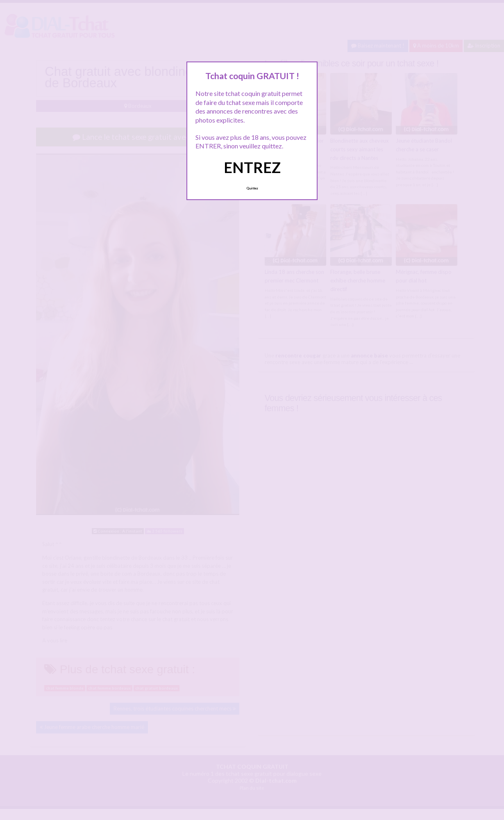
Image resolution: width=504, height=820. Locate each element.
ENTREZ (252, 167)
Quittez (252, 188)
